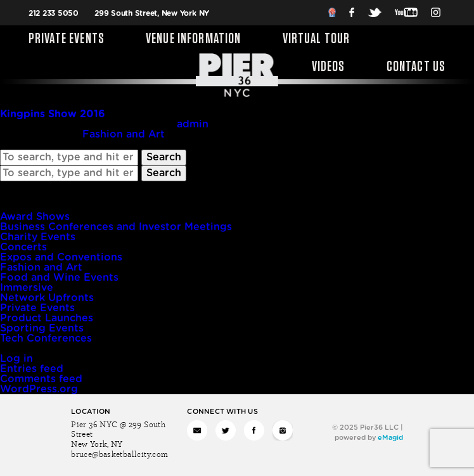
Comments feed (41, 379)
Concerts (23, 247)
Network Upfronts (47, 298)
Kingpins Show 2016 (53, 114)
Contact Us (416, 67)
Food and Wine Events (59, 278)
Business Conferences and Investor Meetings (116, 227)
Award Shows (35, 217)
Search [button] (164, 157)
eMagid (390, 438)
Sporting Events (42, 328)
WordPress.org (39, 389)
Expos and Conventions (61, 257)
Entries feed (32, 369)
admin (193, 124)
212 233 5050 (54, 13)
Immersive (27, 288)
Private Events (67, 39)
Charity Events (38, 237)
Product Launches (47, 318)
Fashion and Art (124, 134)
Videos (329, 67)
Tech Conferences (46, 338)
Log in (16, 359)
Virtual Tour (317, 39)
